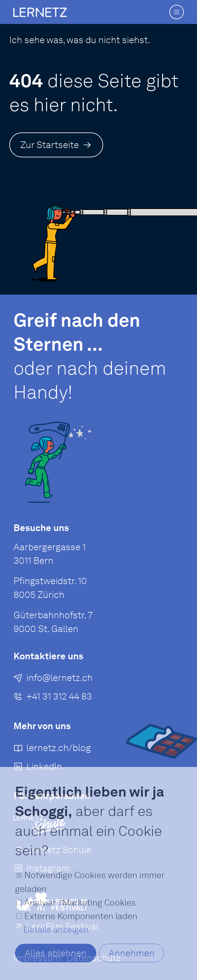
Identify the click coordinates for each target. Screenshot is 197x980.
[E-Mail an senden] (53, 680)
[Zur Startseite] (56, 145)
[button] (177, 12)
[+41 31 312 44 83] (53, 699)
